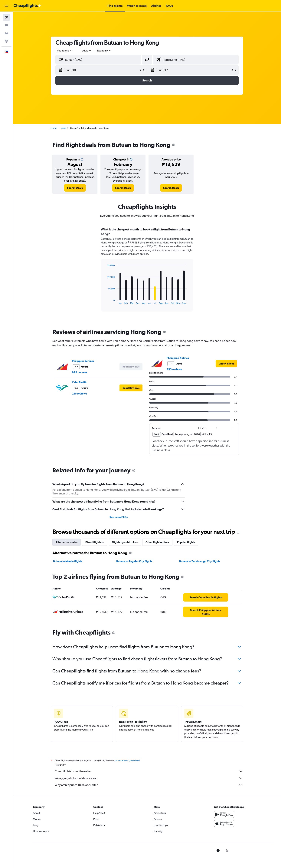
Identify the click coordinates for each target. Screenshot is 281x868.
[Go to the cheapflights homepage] (28, 6)
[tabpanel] (147, 273)
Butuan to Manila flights (68, 561)
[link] (75, 188)
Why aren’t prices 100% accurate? (149, 785)
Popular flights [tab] (186, 542)
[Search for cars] (6, 33)
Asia (64, 128)
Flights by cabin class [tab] (125, 542)
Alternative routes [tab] (67, 542)
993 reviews (80, 372)
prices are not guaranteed (128, 760)
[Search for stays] (6, 25)
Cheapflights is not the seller (149, 771)
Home (54, 128)
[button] (6, 6)
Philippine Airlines (83, 361)
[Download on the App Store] (224, 823)
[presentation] (174, 145)
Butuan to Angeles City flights (134, 561)
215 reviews (79, 394)
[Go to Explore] (6, 41)
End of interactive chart (105, 301)
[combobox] (65, 51)
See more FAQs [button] (119, 517)
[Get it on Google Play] (224, 814)
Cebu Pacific (80, 382)
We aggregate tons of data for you (149, 778)
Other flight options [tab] (157, 542)
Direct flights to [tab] (95, 542)
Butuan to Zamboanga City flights (200, 561)
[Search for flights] (6, 17)
